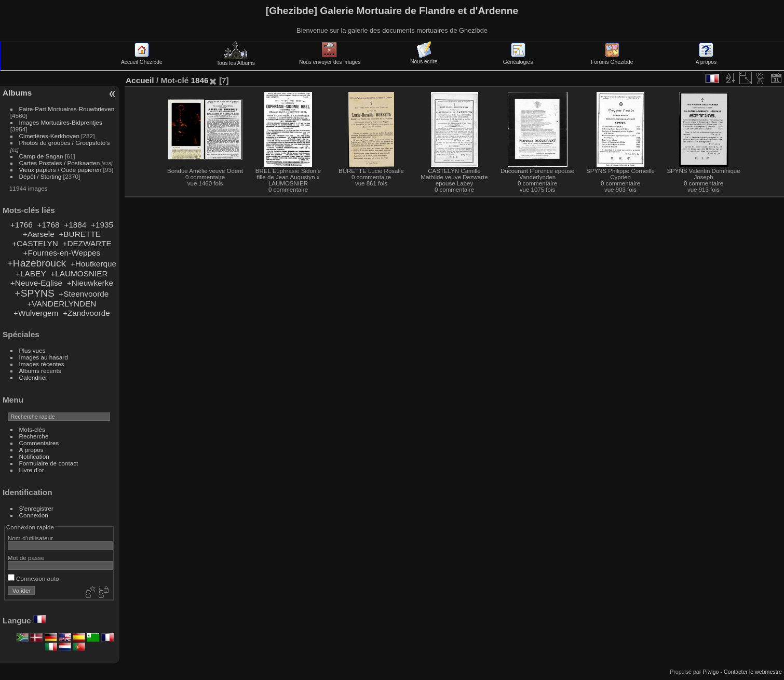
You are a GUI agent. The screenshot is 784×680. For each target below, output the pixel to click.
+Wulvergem (36, 313)
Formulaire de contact (49, 463)
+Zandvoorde (86, 313)
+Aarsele (39, 234)
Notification (34, 456)
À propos (31, 450)
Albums (17, 93)
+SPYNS (34, 293)
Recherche (34, 436)
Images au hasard (44, 357)
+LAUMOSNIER (79, 274)
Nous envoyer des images (330, 59)
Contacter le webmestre (753, 672)
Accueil (140, 80)
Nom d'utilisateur (30, 538)
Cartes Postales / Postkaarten (60, 163)
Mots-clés (32, 429)
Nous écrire (424, 59)
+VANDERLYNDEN (62, 304)
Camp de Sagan (41, 156)
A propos (706, 59)
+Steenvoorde (84, 294)
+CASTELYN (35, 243)
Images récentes (42, 364)
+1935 (102, 225)
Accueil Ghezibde (142, 59)
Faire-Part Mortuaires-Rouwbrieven (67, 109)
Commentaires (39, 443)
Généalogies (518, 59)
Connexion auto (33, 578)
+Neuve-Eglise (36, 283)
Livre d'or (32, 470)
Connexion (34, 515)
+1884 (75, 225)
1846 (199, 80)
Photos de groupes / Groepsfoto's (65, 143)
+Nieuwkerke (90, 283)
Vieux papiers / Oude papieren (60, 170)
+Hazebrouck (37, 263)
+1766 (22, 225)
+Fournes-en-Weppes (62, 253)
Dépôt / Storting (40, 176)
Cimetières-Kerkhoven (49, 136)
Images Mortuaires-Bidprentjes (61, 122)
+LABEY (31, 274)
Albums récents (40, 371)
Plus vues (32, 350)
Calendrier (33, 377)
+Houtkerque (93, 264)
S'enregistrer (36, 508)
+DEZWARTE (87, 243)
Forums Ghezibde (612, 59)
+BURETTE (80, 234)
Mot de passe (26, 558)
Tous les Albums (236, 60)
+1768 (48, 225)
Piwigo (711, 672)
